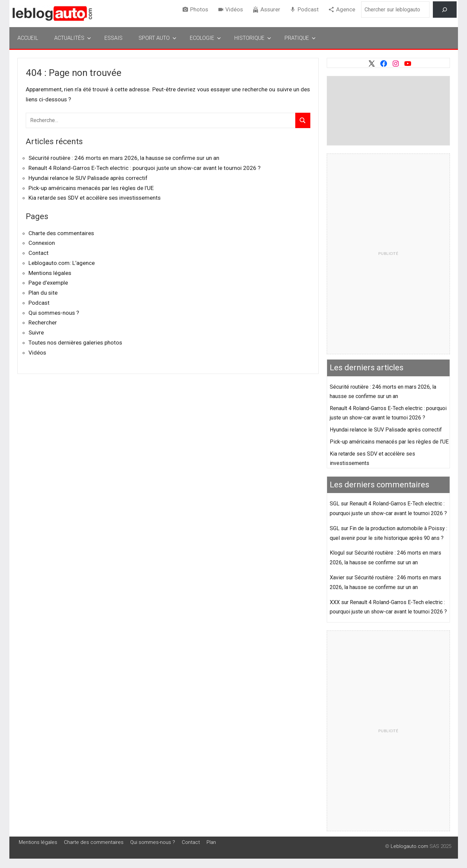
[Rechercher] (445, 10)
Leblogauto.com (409, 846)
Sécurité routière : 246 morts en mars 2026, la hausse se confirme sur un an (124, 158)
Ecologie (205, 38)
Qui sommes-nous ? (54, 313)
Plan (211, 842)
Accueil (28, 38)
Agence (346, 9)
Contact (38, 253)
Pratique (300, 38)
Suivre (36, 332)
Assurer (270, 9)
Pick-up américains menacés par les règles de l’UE (91, 188)
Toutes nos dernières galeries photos (75, 343)
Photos (199, 9)
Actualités (73, 38)
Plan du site (43, 293)
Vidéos (234, 9)
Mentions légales (50, 273)
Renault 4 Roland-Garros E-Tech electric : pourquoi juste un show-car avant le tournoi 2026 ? (144, 168)
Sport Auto (158, 38)
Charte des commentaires (61, 233)
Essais (113, 38)
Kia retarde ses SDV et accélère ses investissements (95, 198)
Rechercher (43, 322)
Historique (253, 38)
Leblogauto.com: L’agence (62, 263)
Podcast (308, 9)
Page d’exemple (48, 283)
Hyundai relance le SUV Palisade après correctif (88, 178)
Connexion (42, 243)
